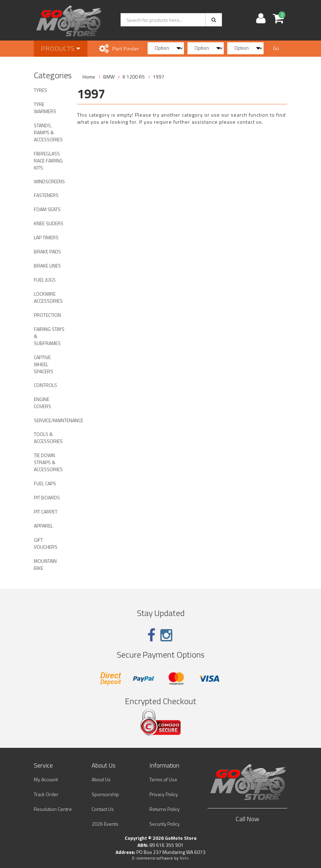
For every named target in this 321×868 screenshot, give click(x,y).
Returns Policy (165, 809)
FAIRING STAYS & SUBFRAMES (49, 336)
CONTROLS (45, 385)
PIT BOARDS (47, 497)
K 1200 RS (134, 77)
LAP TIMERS (46, 237)
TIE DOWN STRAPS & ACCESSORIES (48, 462)
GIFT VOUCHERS (46, 543)
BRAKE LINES (47, 266)
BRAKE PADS (47, 251)
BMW (109, 77)
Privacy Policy (164, 794)
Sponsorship (105, 794)
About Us (101, 779)
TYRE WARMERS (45, 108)
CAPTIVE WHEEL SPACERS (44, 364)
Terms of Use (163, 779)
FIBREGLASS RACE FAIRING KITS (48, 161)
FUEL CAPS (45, 483)
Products (61, 48)
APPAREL (43, 526)
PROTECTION (47, 315)
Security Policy (165, 824)
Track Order (46, 794)
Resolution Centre (53, 809)
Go (276, 48)
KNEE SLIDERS (49, 223)
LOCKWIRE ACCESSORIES (48, 297)
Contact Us (103, 809)
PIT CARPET (46, 512)
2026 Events (105, 824)
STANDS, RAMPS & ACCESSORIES (48, 132)
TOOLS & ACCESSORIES (48, 438)
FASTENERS (46, 195)
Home (89, 77)
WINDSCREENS (49, 181)
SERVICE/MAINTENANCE (52, 420)
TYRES (41, 90)
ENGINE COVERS (42, 403)
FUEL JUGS (45, 280)
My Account (46, 779)
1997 (159, 77)
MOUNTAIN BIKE (45, 564)
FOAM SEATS (47, 209)
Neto (184, 858)
